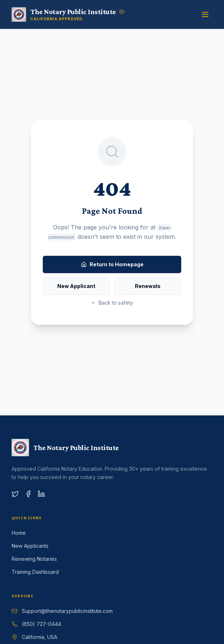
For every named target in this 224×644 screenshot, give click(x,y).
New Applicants (30, 546)
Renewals (148, 286)
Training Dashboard (35, 572)
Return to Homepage (112, 264)
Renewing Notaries (34, 559)
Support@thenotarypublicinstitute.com (67, 611)
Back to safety (112, 303)
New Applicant (76, 286)
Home (19, 533)
